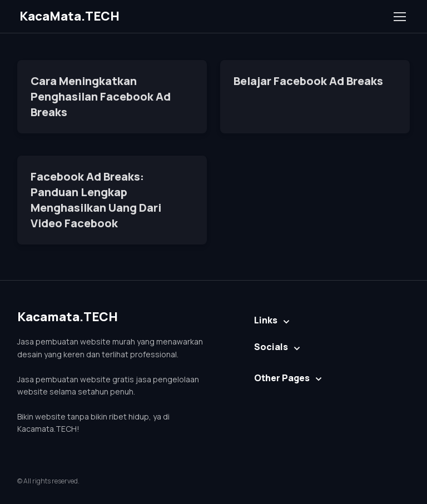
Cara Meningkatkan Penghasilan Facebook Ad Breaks (101, 96)
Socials (271, 347)
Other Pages (282, 378)
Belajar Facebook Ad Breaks (308, 81)
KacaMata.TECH (69, 16)
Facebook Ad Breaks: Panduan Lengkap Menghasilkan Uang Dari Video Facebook (96, 200)
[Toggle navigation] (399, 17)
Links (266, 320)
